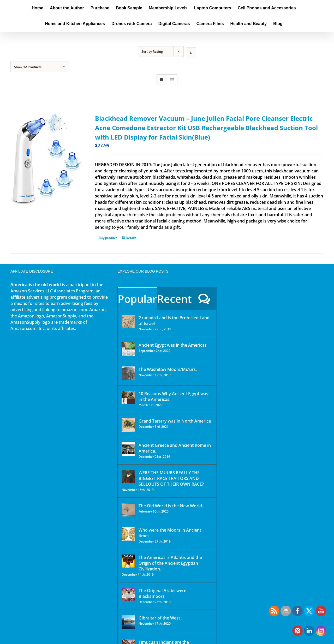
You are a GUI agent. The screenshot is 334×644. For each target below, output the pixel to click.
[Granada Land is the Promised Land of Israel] (128, 322)
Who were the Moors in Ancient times (170, 533)
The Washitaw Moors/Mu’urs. (168, 369)
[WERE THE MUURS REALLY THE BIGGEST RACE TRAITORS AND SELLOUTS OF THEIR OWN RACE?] (128, 477)
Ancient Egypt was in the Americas (173, 345)
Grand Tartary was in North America (175, 421)
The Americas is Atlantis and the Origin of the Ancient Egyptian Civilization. (170, 563)
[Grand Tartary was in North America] (128, 425)
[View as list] (172, 80)
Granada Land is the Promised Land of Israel (174, 321)
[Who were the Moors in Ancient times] (128, 534)
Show (28, 67)
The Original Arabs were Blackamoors (162, 593)
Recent (174, 299)
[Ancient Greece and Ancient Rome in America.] (128, 449)
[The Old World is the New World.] (128, 510)
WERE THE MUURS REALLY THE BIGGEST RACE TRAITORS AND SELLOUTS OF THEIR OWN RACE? (171, 478)
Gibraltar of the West (159, 618)
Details (131, 238)
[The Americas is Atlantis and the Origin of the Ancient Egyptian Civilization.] (128, 561)
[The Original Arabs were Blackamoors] (128, 594)
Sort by (152, 52)
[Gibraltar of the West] (128, 622)
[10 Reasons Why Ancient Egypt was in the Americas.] (128, 398)
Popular (137, 299)
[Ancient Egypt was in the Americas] (128, 349)
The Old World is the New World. (171, 506)
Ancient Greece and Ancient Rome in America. (175, 448)
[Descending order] (191, 53)
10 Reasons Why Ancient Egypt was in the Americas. (173, 396)
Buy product (108, 238)
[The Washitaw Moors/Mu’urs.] (128, 373)
